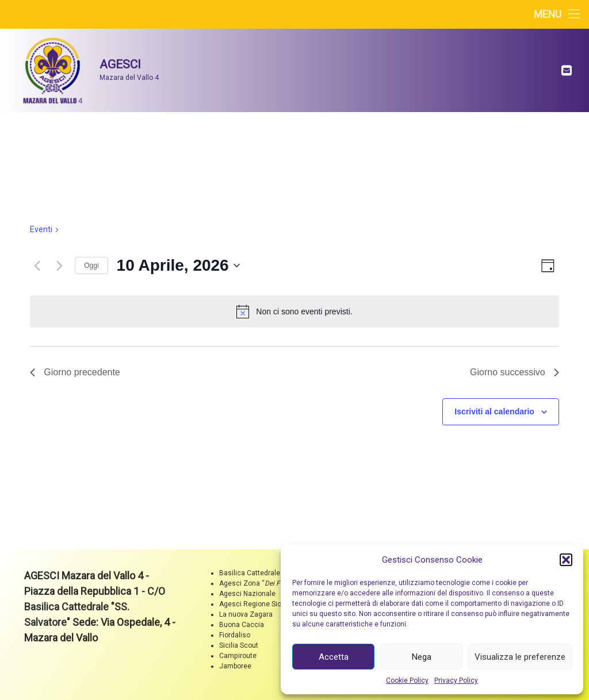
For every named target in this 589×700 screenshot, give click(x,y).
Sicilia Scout (239, 645)
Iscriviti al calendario (494, 411)
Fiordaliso (235, 635)
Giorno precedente (75, 372)
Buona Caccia (242, 625)
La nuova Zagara (246, 614)
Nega (422, 657)
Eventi (41, 229)
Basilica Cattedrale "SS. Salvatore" (274, 573)
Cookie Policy (407, 680)
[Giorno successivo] (59, 266)
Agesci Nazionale (247, 594)
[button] (566, 560)
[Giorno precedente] (37, 266)
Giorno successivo (515, 372)
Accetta (334, 657)
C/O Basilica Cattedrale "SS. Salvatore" (95, 607)
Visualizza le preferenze (520, 657)
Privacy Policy (456, 680)
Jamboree (235, 666)
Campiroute (238, 656)
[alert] (294, 311)
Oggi (91, 266)
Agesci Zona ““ (258, 583)
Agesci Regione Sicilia (255, 604)
